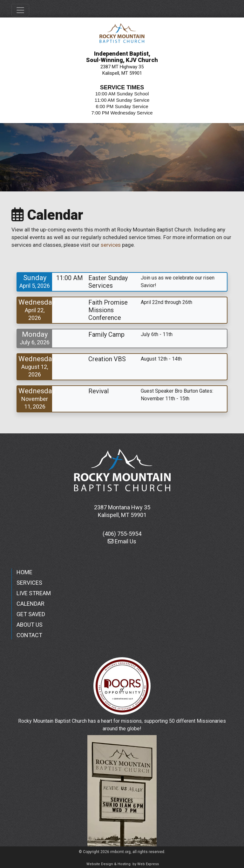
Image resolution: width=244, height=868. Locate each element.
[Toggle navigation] (20, 10)
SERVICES (29, 583)
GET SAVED (31, 614)
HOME (24, 572)
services (111, 245)
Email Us (122, 541)
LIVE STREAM (34, 593)
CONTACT (29, 635)
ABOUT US (30, 625)
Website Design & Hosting (108, 864)
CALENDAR (30, 604)
